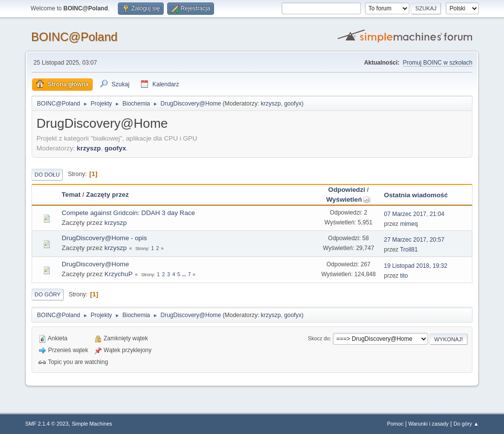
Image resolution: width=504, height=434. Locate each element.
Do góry (48, 294)
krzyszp (271, 104)
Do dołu (47, 175)
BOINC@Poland (74, 37)
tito (404, 276)
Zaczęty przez (107, 195)
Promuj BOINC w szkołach (438, 63)
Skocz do (319, 339)
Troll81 (409, 250)
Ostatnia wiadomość (416, 195)
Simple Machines (92, 424)
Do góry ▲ (466, 424)
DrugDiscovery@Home (95, 264)
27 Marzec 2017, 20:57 (414, 240)
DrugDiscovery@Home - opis (104, 238)
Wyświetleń (348, 199)
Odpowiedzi (347, 190)
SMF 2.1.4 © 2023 (47, 424)
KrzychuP (119, 274)
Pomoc (396, 424)
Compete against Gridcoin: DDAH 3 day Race (128, 213)
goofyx (293, 104)
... (185, 274)
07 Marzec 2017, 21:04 (414, 214)
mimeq (409, 224)
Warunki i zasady (429, 424)
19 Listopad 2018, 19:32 (416, 266)
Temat (71, 195)
